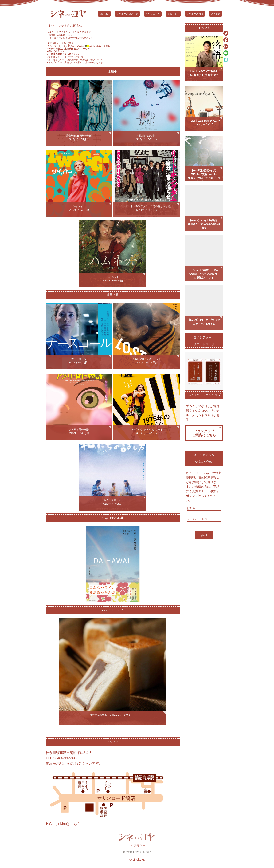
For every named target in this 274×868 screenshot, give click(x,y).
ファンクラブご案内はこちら (204, 433)
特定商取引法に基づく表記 (137, 852)
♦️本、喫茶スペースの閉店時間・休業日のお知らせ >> (75, 60)
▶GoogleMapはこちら (63, 824)
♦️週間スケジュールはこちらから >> (65, 57)
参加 (204, 535)
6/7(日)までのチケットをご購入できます (70, 32)
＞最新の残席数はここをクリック (64, 35)
